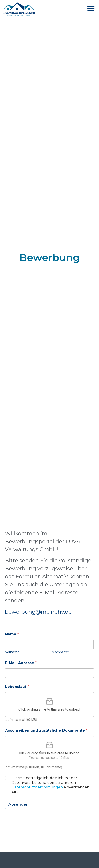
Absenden (19, 804)
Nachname (60, 652)
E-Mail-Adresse (21, 663)
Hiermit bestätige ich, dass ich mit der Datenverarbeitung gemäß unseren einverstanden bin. (51, 785)
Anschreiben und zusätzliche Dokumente (46, 730)
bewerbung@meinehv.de (38, 612)
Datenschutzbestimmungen (37, 787)
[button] (91, 8)
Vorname (12, 652)
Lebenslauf (17, 687)
